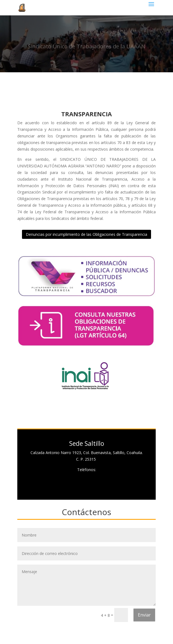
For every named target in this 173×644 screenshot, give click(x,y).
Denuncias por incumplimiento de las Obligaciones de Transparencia (87, 234)
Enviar (144, 615)
